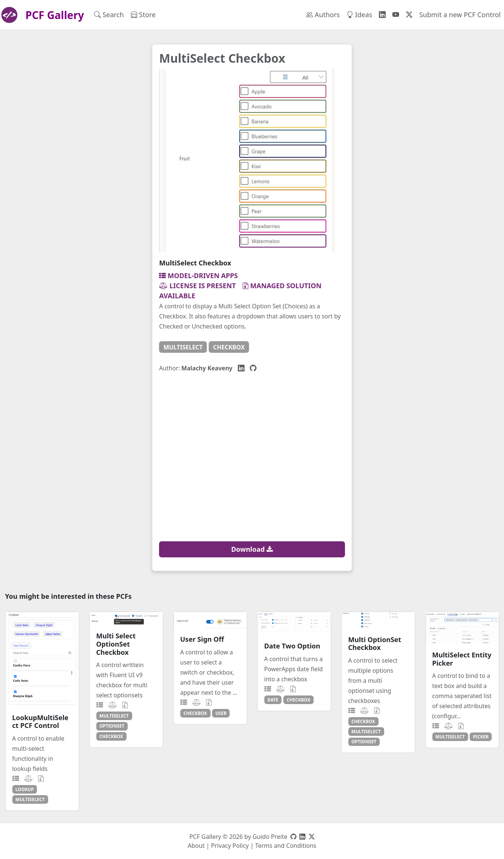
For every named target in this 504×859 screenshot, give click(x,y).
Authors (323, 15)
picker (481, 737)
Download (252, 549)
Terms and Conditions (286, 846)
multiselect (183, 347)
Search (109, 15)
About (196, 846)
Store (143, 15)
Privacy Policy (230, 846)
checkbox (229, 347)
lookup (24, 789)
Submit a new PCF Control (460, 15)
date (273, 700)
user (221, 713)
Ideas (359, 15)
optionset (112, 726)
